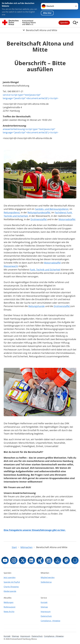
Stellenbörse (46, 582)
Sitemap (44, 607)
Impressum (46, 612)
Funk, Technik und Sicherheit (45, 270)
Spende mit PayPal (12, 582)
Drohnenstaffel (39, 219)
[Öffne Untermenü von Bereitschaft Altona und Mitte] (40, 30)
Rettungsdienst (12, 212)
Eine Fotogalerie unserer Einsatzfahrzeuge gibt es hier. (35, 530)
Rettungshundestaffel (39, 212)
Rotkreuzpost (10, 607)
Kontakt (44, 602)
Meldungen (9, 602)
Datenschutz (46, 616)
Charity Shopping (11, 587)
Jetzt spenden (10, 577)
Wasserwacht (11, 266)
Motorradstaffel (67, 219)
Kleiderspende (10, 591)
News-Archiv (9, 612)
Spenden (64, 23)
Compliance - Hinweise (50, 621)
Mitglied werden (48, 577)
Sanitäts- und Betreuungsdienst (52, 209)
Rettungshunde (36, 306)
